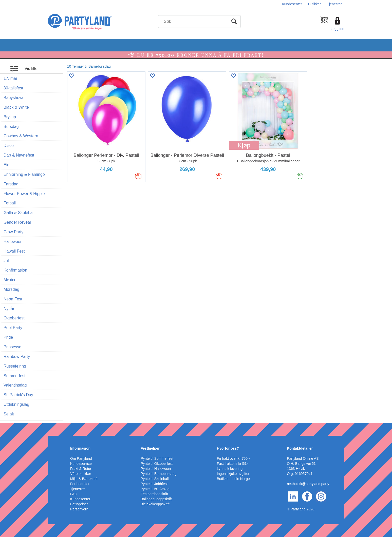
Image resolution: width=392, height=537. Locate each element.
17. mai (10, 78)
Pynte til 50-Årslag (155, 489)
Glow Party (13, 232)
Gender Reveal (17, 222)
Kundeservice (81, 464)
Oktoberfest (14, 318)
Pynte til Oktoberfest (157, 464)
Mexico (10, 280)
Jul (6, 261)
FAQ (74, 494)
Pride (8, 337)
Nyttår (9, 309)
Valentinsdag (15, 385)
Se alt (9, 414)
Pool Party (13, 328)
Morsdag (11, 289)
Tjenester (334, 4)
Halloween (13, 242)
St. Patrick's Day (18, 395)
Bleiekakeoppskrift (155, 504)
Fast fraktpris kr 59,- (233, 464)
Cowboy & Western (21, 136)
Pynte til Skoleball (155, 479)
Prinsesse (12, 347)
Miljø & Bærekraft (84, 479)
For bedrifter (80, 484)
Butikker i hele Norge (233, 479)
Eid (6, 165)
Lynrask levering (230, 469)
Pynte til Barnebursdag (159, 474)
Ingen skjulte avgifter (233, 474)
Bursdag (11, 127)
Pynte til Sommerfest (157, 458)
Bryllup (10, 117)
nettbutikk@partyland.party (308, 484)
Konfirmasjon (15, 270)
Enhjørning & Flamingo (24, 174)
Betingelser (79, 504)
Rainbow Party (17, 357)
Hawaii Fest (14, 251)
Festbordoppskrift (154, 494)
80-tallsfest (13, 88)
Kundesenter (292, 4)
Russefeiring (15, 366)
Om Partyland (81, 458)
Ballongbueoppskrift (156, 499)
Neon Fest (13, 299)
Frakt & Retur (81, 469)
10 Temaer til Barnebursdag (89, 66)
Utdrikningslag (16, 404)
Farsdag (11, 184)
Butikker (315, 4)
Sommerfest (14, 376)
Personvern (79, 509)
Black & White (16, 107)
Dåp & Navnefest (19, 155)
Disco (9, 146)
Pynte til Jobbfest (154, 484)
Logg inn (338, 29)
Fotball (10, 203)
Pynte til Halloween (156, 469)
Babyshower (15, 98)
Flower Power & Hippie (24, 194)
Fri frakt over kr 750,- (233, 458)
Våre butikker (81, 474)
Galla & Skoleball (19, 213)
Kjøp (244, 145)
